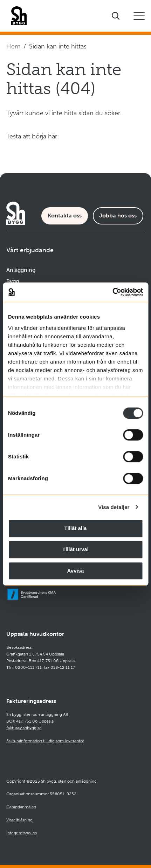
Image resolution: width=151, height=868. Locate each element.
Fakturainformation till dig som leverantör (45, 741)
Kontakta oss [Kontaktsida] (65, 216)
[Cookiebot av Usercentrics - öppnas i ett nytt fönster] (112, 292)
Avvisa (76, 571)
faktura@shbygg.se (24, 728)
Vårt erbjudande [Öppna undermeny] (30, 250)
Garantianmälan (21, 807)
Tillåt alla (76, 528)
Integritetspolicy (22, 833)
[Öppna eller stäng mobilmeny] (139, 16)
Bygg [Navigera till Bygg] (13, 281)
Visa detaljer (114, 507)
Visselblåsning (19, 820)
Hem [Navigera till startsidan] (13, 46)
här (53, 136)
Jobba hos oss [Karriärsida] (118, 216)
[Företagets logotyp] (19, 16)
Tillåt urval (75, 549)
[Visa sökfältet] (116, 16)
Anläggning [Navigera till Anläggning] (21, 270)
